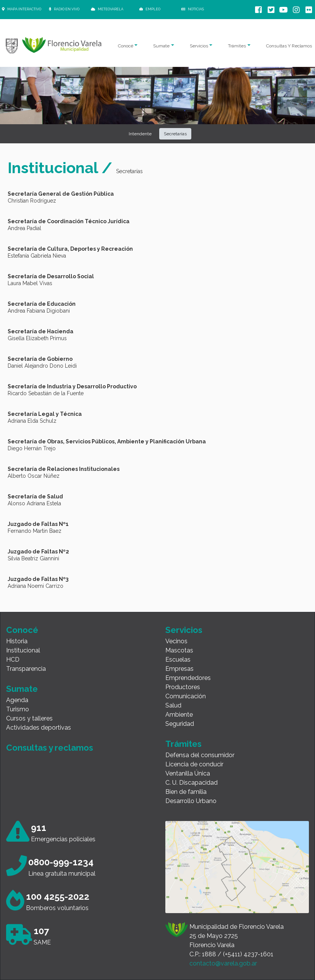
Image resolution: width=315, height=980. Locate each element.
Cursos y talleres (29, 718)
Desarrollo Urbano (191, 801)
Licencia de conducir (194, 764)
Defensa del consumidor (200, 755)
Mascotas (179, 650)
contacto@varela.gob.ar (223, 963)
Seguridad (180, 724)
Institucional (23, 650)
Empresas (179, 669)
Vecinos (176, 641)
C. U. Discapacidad (191, 783)
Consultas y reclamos (50, 748)
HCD (13, 660)
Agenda (17, 700)
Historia (17, 641)
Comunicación (186, 696)
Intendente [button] (140, 134)
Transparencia (26, 669)
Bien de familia (186, 792)
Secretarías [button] (175, 134)
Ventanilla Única (188, 773)
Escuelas (178, 660)
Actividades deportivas (39, 728)
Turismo (18, 709)
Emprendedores (188, 678)
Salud (173, 705)
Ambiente (179, 715)
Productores (183, 687)
